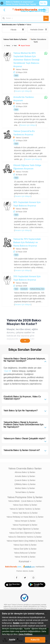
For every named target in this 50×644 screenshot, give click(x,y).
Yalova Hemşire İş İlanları (25, 521)
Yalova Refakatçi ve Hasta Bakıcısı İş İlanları (25, 517)
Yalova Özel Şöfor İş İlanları (25, 549)
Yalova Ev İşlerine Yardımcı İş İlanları (25, 509)
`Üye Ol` (8, 371)
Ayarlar (12, 639)
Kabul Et (35, 640)
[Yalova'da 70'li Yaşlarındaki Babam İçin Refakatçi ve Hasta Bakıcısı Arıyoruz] (25, 254)
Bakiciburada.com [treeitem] (9, 25)
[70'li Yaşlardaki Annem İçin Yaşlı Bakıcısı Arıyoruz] (25, 290)
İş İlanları (21, 25)
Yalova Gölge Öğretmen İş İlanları (25, 529)
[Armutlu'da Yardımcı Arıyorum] (25, 111)
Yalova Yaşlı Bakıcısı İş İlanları (25, 513)
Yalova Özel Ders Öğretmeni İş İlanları (25, 533)
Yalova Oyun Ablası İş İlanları (25, 505)
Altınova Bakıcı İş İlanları (25, 472)
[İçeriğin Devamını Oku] (25, 341)
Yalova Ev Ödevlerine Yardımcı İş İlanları (25, 537)
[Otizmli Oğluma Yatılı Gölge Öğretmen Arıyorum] (25, 181)
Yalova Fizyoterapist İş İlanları (25, 525)
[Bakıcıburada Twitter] (25, 578)
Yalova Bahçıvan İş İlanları (25, 553)
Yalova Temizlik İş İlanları (25, 557)
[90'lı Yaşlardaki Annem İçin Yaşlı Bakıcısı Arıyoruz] (25, 216)
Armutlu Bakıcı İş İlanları (25, 476)
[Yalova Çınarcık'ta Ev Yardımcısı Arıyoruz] (25, 145)
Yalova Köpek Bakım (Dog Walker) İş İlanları (25, 541)
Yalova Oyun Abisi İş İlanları (25, 545)
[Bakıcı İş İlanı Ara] (25, 18)
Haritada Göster (38, 30)
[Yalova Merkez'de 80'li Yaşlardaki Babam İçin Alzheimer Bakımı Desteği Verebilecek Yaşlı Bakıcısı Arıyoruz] (25, 72)
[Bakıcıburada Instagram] (33, 578)
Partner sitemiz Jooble (25, 571)
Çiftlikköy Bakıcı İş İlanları (25, 484)
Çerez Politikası (26, 634)
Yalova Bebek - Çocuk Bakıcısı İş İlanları (25, 501)
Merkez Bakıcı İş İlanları (25, 488)
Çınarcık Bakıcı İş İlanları (25, 480)
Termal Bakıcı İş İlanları (25, 492)
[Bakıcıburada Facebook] (17, 578)
